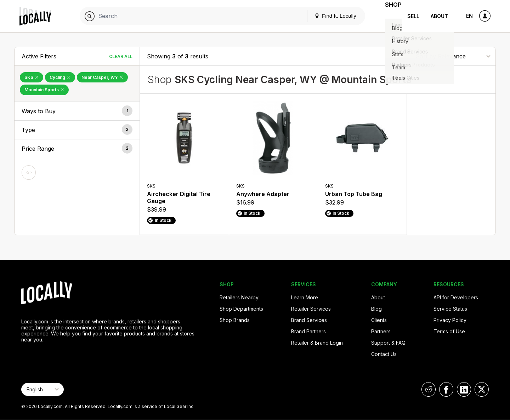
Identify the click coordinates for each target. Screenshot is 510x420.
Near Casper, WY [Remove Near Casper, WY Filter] (102, 77)
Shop (389, 16)
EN (469, 16)
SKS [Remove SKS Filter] (32, 77)
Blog (376, 309)
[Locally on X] (482, 389)
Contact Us (384, 354)
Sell (413, 16)
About (439, 16)
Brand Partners (308, 331)
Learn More (305, 297)
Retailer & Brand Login (317, 343)
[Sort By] (453, 56)
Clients (379, 320)
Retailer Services (311, 309)
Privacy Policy (450, 320)
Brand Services (309, 320)
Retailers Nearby (239, 297)
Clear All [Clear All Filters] (121, 56)
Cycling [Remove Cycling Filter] (60, 77)
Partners (381, 331)
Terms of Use (449, 331)
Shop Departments (241, 309)
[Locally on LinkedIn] (464, 389)
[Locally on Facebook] (446, 389)
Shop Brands (235, 320)
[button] (77, 111)
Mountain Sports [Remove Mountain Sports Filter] (44, 90)
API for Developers (456, 297)
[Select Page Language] (42, 389)
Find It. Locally (327, 16)
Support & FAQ (388, 343)
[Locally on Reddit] (429, 389)
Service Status (450, 309)
